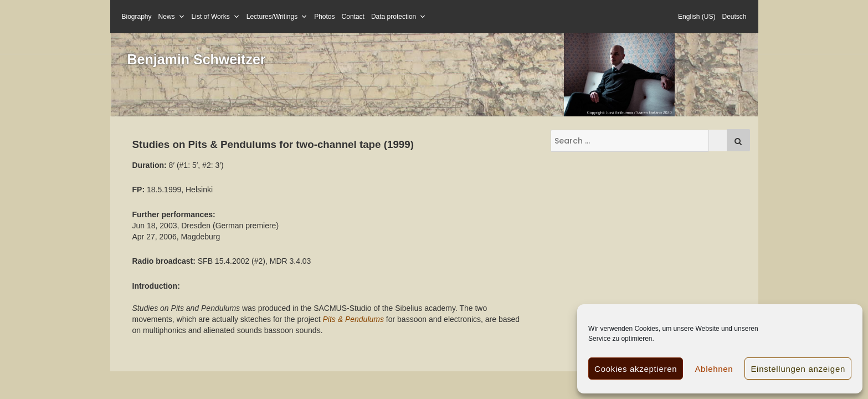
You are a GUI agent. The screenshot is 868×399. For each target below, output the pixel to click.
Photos (324, 17)
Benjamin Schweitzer (197, 59)
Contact (353, 17)
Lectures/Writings (277, 17)
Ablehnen (714, 369)
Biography (137, 17)
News (172, 17)
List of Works (216, 17)
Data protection (399, 17)
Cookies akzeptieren (636, 369)
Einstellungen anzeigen (798, 369)
